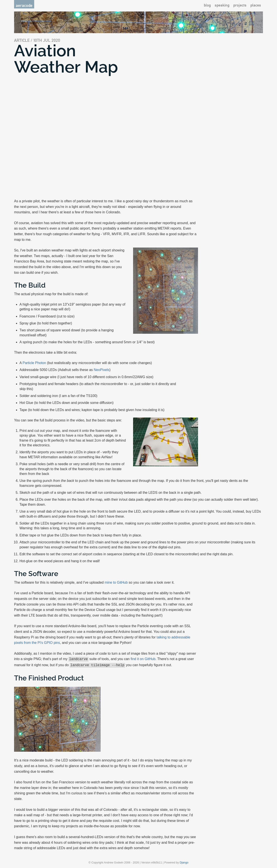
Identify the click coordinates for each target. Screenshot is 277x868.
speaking (222, 5)
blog (207, 5)
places (256, 5)
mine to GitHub (116, 582)
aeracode (24, 5)
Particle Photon (34, 363)
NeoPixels (101, 370)
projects (240, 5)
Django (184, 862)
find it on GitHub (143, 659)
